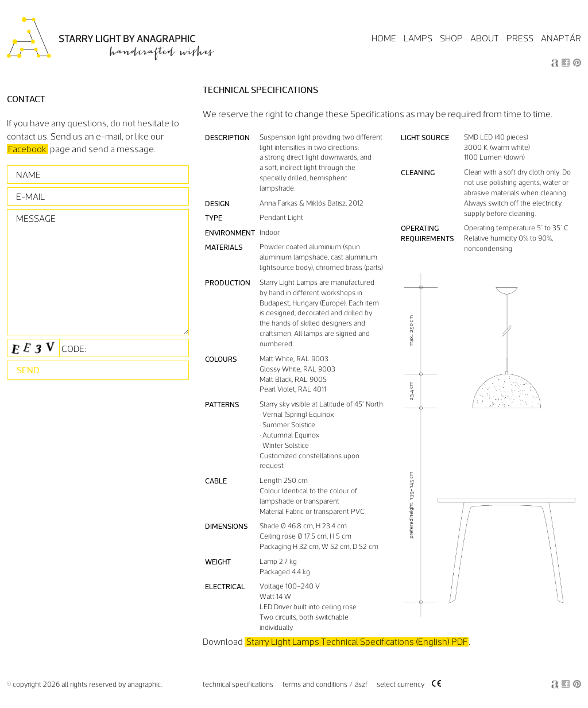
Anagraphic (555, 63)
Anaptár (561, 38)
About (485, 38)
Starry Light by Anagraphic (112, 39)
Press (520, 38)
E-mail (30, 197)
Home (384, 38)
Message (36, 218)
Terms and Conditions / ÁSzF (325, 684)
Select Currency (401, 684)
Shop (451, 38)
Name (28, 175)
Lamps (418, 38)
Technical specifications (238, 684)
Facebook (566, 63)
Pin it (577, 63)
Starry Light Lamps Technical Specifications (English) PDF (357, 642)
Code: (47, 348)
